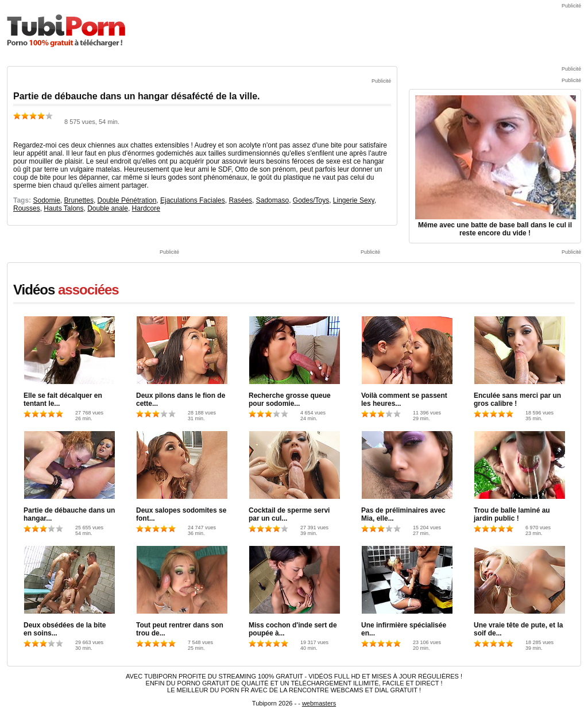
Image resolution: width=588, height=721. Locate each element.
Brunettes (79, 200)
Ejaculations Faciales (193, 200)
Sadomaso (272, 200)
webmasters (319, 703)
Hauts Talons (63, 208)
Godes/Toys (311, 200)
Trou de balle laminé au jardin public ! (512, 514)
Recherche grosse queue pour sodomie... (290, 400)
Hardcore (146, 208)
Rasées (240, 200)
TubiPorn (66, 31)
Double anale (108, 208)
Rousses (27, 208)
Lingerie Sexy (354, 200)
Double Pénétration (127, 200)
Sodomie (46, 200)
